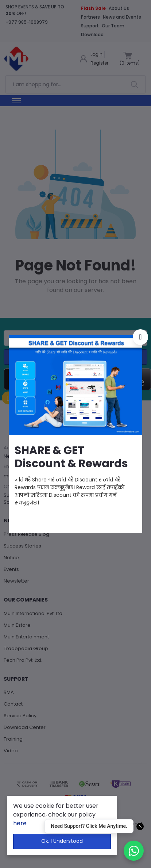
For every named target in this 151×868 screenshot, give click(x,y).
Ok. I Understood (62, 841)
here (20, 823)
